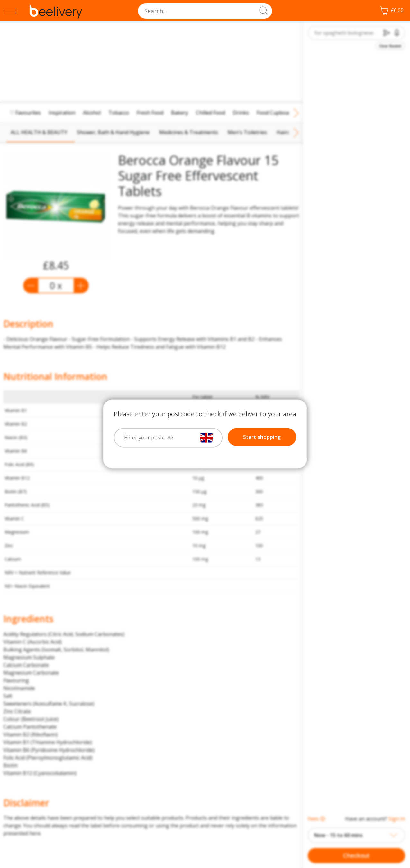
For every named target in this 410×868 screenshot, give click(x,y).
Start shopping (262, 437)
